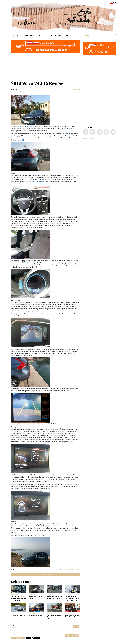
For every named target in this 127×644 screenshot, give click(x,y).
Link (71, 442)
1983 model (65, 134)
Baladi (41, 36)
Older (18, 638)
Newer (33, 638)
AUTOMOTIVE (71, 570)
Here (48, 481)
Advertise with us (89, 139)
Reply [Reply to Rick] (76, 627)
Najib (19, 89)
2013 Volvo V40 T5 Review (37, 83)
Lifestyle (16, 36)
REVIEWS (78, 570)
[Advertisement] (46, 66)
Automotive (75, 89)
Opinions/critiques (53, 36)
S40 (23, 140)
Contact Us (69, 36)
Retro (33, 36)
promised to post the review (26, 126)
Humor (26, 36)
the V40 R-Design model (37, 182)
